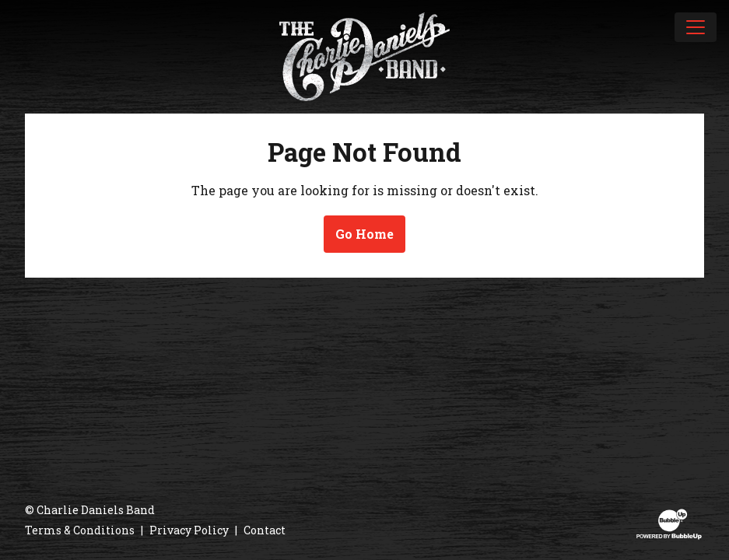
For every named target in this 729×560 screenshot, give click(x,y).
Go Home (364, 234)
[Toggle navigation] (696, 27)
